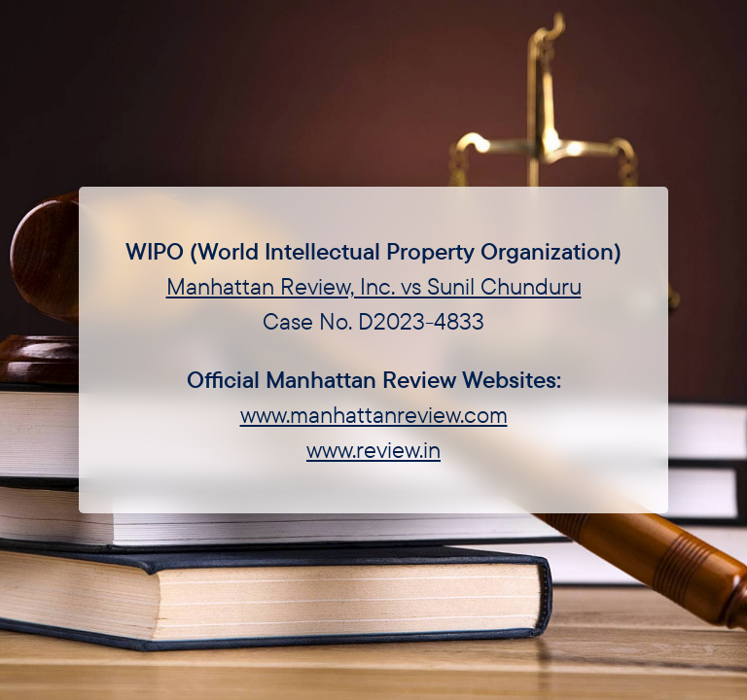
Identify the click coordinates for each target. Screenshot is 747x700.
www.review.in (373, 449)
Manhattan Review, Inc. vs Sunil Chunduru (374, 286)
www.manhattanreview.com (374, 414)
